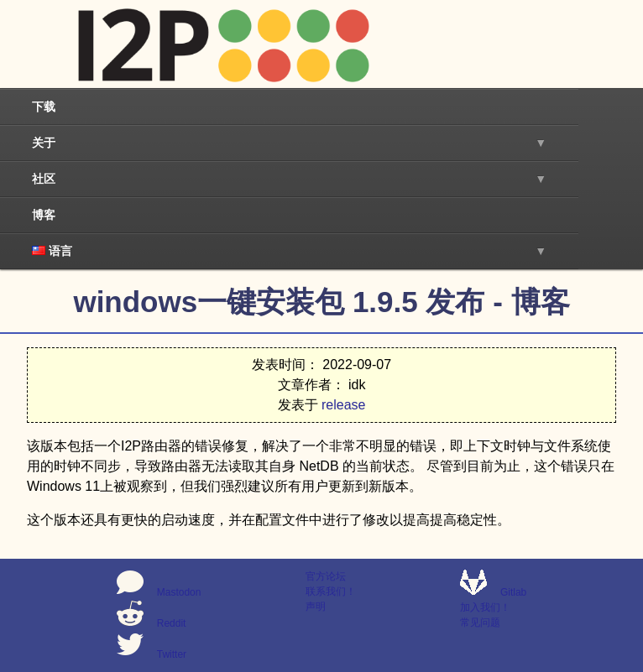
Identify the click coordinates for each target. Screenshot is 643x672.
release (343, 405)
